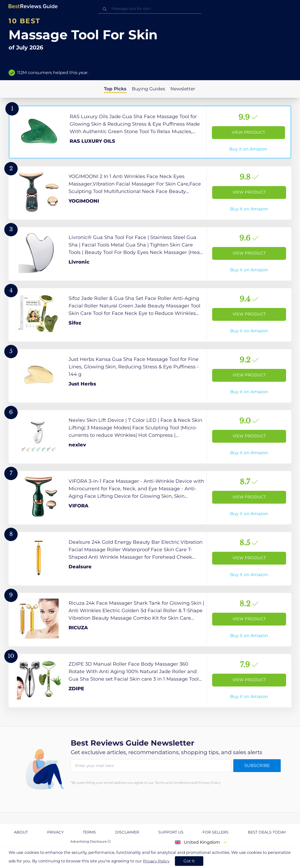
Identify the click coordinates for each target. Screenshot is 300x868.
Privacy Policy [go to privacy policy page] (156, 861)
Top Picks (115, 89)
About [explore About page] (21, 832)
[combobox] (150, 9)
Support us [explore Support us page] (171, 832)
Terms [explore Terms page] (89, 832)
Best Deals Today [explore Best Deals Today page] (267, 832)
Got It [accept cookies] (189, 861)
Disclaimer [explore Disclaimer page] (127, 832)
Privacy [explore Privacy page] (55, 832)
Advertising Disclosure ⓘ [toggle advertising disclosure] (91, 841)
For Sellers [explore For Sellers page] (215, 832)
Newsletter (183, 89)
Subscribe (257, 765)
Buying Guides (148, 89)
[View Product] (150, 132)
